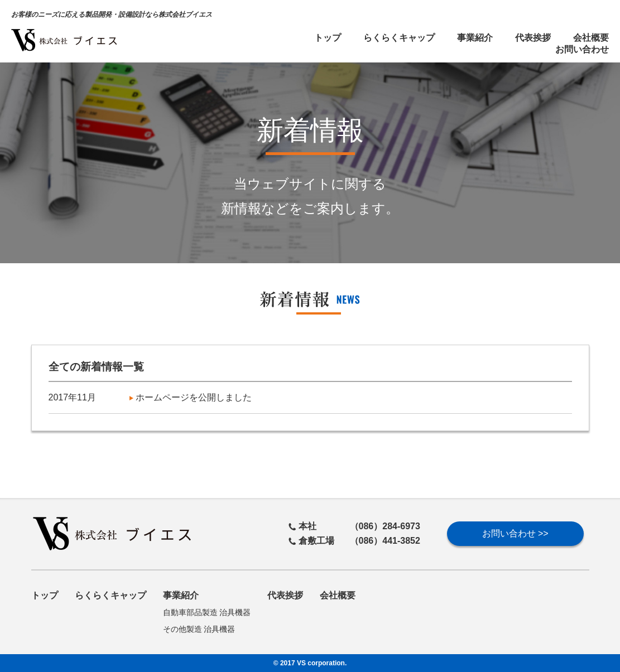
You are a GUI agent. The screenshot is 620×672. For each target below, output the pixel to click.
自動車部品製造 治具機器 (207, 612)
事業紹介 (475, 38)
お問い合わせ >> (515, 533)
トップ (328, 38)
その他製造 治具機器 (199, 629)
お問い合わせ (582, 49)
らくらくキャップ (399, 38)
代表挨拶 (533, 38)
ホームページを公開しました (191, 397)
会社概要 (591, 38)
